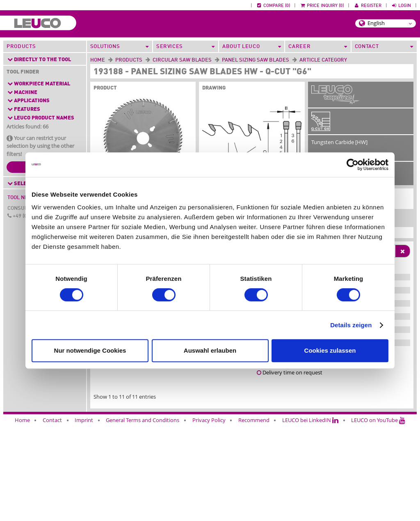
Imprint (84, 516)
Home (98, 60)
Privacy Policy (209, 516)
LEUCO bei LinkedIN (310, 516)
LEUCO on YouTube (378, 516)
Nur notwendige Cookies (90, 350)
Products (21, 47)
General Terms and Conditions (143, 516)
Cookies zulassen (330, 350)
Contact (52, 516)
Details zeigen (351, 325)
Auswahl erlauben (210, 350)
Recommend (254, 516)
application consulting (175, 460)
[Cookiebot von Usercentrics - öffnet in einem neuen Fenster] (353, 165)
